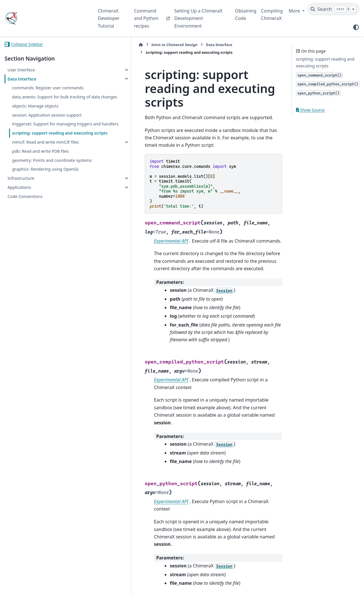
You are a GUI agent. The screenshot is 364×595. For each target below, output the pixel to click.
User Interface (21, 70)
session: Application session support (47, 122)
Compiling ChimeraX (272, 15)
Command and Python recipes (146, 18)
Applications (19, 221)
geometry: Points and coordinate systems (44, 191)
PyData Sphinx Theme (321, 582)
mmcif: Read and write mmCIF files (41, 166)
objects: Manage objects (35, 113)
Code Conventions (25, 230)
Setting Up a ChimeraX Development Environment (198, 18)
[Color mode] (356, 27)
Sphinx (43, 587)
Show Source (310, 110)
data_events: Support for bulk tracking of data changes (49, 100)
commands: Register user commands (48, 88)
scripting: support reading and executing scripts (42, 150)
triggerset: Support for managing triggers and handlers (44, 134)
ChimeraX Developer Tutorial (109, 18)
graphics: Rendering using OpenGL (45, 203)
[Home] (101, 45)
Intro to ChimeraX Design (134, 45)
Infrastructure (21, 212)
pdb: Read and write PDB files (40, 178)
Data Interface (22, 79)
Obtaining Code (246, 15)
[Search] (334, 9)
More (295, 11)
